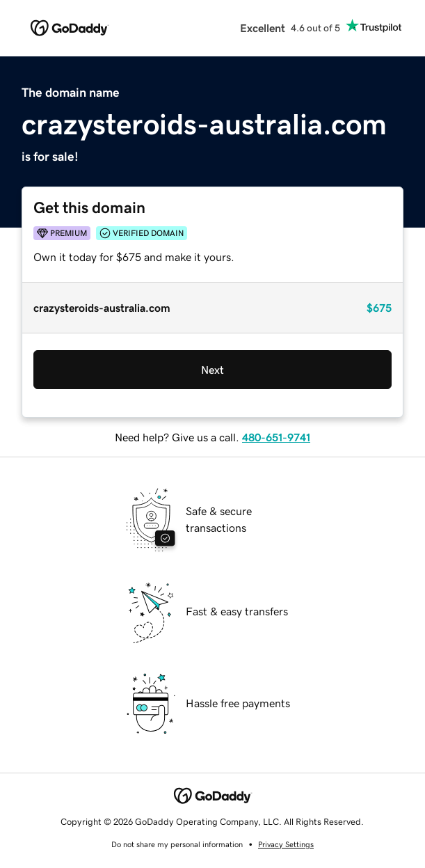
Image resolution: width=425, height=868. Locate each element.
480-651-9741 (276, 437)
